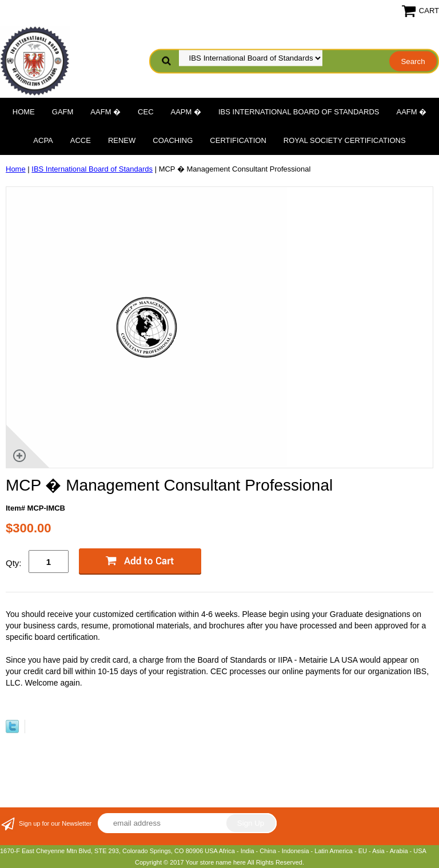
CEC (145, 112)
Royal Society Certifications (345, 140)
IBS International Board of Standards (299, 112)
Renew (122, 140)
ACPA (43, 140)
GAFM (63, 112)
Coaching (173, 140)
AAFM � (105, 112)
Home (24, 112)
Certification (238, 140)
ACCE (81, 140)
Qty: (14, 563)
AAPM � (186, 112)
